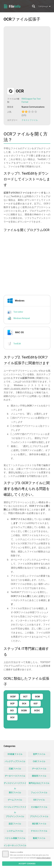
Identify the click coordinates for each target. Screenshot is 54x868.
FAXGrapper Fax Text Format (31, 100)
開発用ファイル (39, 776)
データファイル (39, 769)
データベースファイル (15, 776)
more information (44, 858)
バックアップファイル (15, 761)
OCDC (37, 711)
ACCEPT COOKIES (27, 864)
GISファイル (39, 800)
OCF (36, 704)
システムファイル (15, 831)
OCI (12, 711)
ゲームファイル (15, 800)
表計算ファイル (39, 824)
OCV (12, 717)
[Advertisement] (27, 57)
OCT (25, 697)
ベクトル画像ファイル (15, 838)
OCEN (24, 711)
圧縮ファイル (15, 769)
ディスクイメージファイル (15, 784)
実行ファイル (15, 793)
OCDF (13, 697)
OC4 (24, 704)
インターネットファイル (15, 845)
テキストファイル (30, 120)
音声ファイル (39, 754)
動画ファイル (39, 838)
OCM (37, 697)
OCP (12, 704)
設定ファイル (15, 824)
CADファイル (39, 761)
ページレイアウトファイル (15, 808)
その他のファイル (39, 807)
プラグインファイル (15, 816)
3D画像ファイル (15, 754)
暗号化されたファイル (39, 783)
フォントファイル (39, 793)
